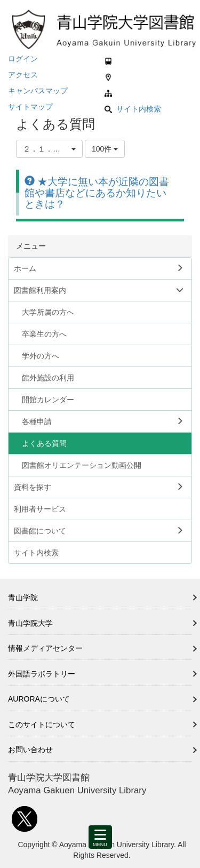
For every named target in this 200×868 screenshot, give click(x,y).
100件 (105, 149)
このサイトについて (42, 724)
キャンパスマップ (38, 91)
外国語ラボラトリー (42, 674)
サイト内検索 (133, 108)
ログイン (23, 59)
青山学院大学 (30, 623)
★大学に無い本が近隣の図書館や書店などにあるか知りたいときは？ (97, 193)
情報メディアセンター (45, 648)
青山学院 (23, 598)
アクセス (23, 75)
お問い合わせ (30, 750)
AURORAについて (39, 699)
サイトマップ (30, 107)
